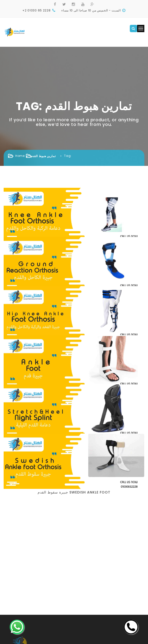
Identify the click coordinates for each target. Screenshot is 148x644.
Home (20, 156)
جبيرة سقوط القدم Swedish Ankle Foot (74, 329)
